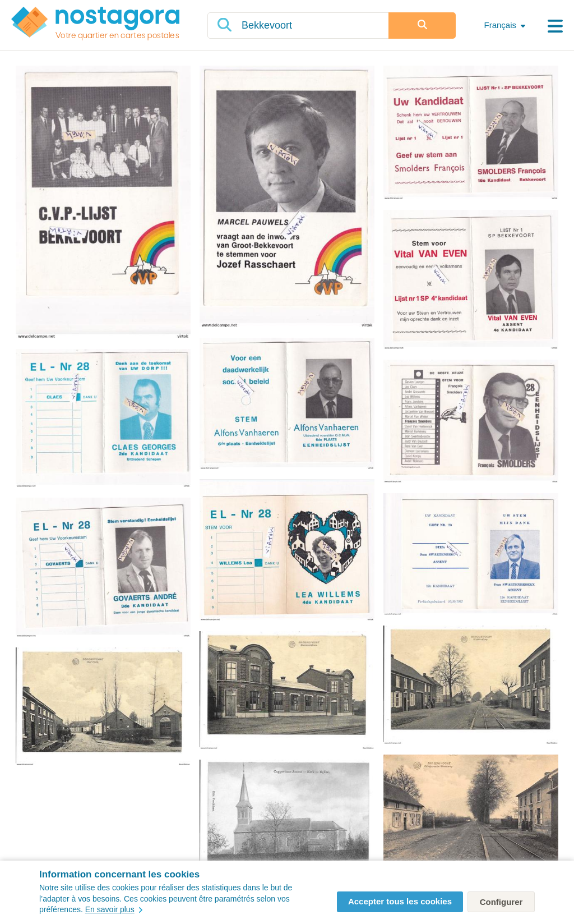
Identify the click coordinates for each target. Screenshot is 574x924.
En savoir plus (114, 909)
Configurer (501, 902)
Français (500, 25)
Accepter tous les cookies (400, 901)
